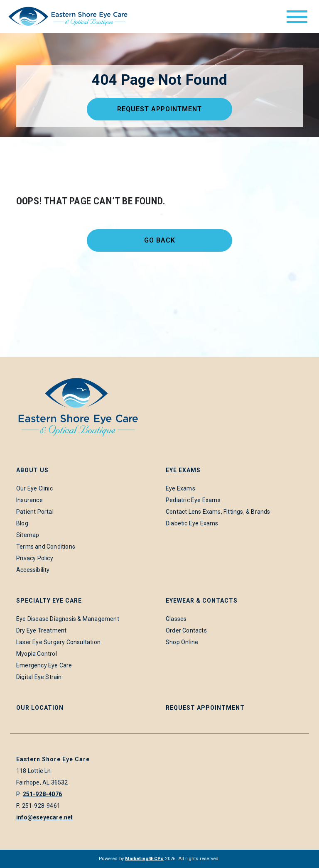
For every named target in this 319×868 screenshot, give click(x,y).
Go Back (160, 240)
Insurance (29, 500)
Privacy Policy (35, 558)
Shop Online (182, 642)
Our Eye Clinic (34, 488)
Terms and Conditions (46, 547)
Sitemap (28, 535)
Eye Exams (180, 488)
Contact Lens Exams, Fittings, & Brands (218, 512)
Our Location (40, 708)
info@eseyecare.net (45, 817)
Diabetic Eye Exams (192, 523)
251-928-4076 (42, 794)
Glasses (176, 619)
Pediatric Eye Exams (193, 500)
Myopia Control (37, 654)
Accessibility (33, 570)
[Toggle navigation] (297, 17)
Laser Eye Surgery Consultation (58, 642)
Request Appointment (159, 109)
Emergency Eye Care (44, 665)
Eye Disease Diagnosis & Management (68, 619)
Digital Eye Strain (39, 677)
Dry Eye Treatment (41, 630)
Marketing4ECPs (144, 859)
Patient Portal (35, 512)
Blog (22, 523)
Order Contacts (186, 630)
